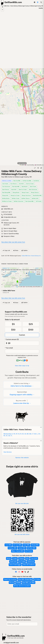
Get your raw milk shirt (22, 503)
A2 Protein (39, 201)
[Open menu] (41, 2)
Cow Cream (5, 184)
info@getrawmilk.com (11, 643)
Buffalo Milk (32, 548)
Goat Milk (26, 545)
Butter (9, 558)
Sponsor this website (22, 458)
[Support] (38, 2)
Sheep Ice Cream (15, 195)
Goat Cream (33, 187)
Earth (3, 256)
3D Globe (37, 579)
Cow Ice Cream (30, 184)
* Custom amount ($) (12, 339)
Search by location (10, 579)
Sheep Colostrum (26, 195)
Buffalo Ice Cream (7, 201)
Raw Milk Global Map (25, 579)
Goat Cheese (6, 190)
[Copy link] (35, 168)
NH (8, 256)
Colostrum (31, 561)
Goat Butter (25, 187)
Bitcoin (12, 583)
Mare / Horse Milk (18, 551)
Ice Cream (22, 561)
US (6, 256)
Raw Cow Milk (17, 181)
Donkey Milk (12, 548)
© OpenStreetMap (29, 165)
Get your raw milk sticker (22, 534)
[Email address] (22, 624)
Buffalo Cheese (26, 198)
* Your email (9, 348)
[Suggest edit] (41, 168)
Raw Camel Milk (30, 201)
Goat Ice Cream (23, 190)
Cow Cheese (14, 184)
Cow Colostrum (6, 187)
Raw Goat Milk (16, 187)
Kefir (27, 558)
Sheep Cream (25, 193)
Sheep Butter (16, 193)
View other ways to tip (22, 366)
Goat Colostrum (33, 190)
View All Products (29, 565)
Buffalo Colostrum (19, 201)
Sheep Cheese (35, 193)
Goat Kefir (14, 190)
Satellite (41, 8)
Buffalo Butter (6, 198)
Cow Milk (8, 545)
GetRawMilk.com (38, 287)
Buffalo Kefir (35, 198)
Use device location (22, 586)
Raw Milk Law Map (28, 583)
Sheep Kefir (5, 195)
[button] (2, 7)
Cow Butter (36, 181)
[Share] (38, 168)
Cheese (21, 558)
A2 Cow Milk (17, 545)
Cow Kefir (21, 184)
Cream (15, 558)
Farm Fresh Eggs (15, 565)
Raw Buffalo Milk (37, 195)
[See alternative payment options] (25, 360)
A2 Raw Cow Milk (27, 181)
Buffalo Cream (16, 198)
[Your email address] (22, 351)
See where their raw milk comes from (13, 242)
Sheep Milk (35, 545)
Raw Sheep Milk (6, 193)
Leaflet (22, 165)
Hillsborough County (15, 256)
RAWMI (18, 583)
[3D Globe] (35, 2)
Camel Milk (22, 548)
